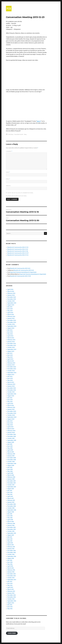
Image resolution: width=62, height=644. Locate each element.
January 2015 (11, 549)
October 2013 (11, 578)
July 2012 (10, 605)
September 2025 (12, 303)
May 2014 (10, 564)
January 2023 (11, 365)
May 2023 (10, 357)
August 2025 (11, 305)
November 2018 (12, 460)
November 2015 (12, 529)
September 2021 (12, 394)
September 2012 (12, 601)
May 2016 (10, 518)
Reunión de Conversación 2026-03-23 (18, 249)
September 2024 (12, 326)
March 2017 (11, 498)
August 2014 (11, 558)
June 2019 (10, 446)
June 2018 (10, 469)
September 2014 (12, 556)
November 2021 (12, 390)
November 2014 (12, 553)
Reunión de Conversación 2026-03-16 (18, 251)
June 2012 (10, 607)
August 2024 (11, 328)
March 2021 (11, 405)
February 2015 (11, 547)
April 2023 (10, 359)
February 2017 (11, 500)
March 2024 (11, 338)
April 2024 (10, 336)
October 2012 (11, 599)
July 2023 (10, 353)
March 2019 (11, 452)
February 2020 (11, 431)
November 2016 (12, 506)
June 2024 (10, 332)
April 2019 (10, 450)
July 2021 (10, 398)
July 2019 (10, 444)
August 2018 (11, 465)
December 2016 (12, 504)
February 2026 (11, 293)
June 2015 (10, 539)
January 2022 (11, 386)
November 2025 (12, 299)
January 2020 (11, 433)
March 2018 (11, 475)
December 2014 (12, 551)
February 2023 (11, 363)
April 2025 (10, 313)
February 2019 (11, 454)
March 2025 (11, 315)
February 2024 (11, 340)
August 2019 (11, 442)
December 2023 (12, 344)
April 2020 (10, 427)
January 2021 (11, 409)
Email (8, 179)
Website (8, 186)
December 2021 (12, 388)
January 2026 (11, 295)
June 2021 (10, 400)
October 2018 (11, 462)
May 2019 (10, 448)
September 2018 (12, 464)
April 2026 (10, 289)
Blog (25, 134)
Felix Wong (11, 134)
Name (8, 172)
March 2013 (11, 589)
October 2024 (11, 324)
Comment (9, 151)
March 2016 (11, 522)
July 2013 (10, 582)
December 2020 (12, 411)
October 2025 (11, 301)
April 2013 (10, 587)
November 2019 (12, 436)
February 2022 (11, 384)
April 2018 (10, 473)
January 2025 (11, 318)
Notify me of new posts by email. (17, 196)
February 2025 (11, 316)
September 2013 (12, 580)
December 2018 (12, 458)
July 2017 (10, 491)
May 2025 (10, 311)
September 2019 (12, 440)
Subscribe (12, 633)
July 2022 (10, 376)
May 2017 (10, 494)
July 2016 (10, 514)
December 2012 (12, 595)
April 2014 (10, 566)
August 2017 (11, 489)
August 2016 (11, 512)
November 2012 (12, 597)
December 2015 (12, 527)
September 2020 (12, 417)
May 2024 (10, 334)
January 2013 (11, 593)
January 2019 (11, 456)
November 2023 (12, 345)
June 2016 (10, 516)
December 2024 (12, 320)
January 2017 (11, 502)
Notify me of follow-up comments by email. (21, 193)
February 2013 (11, 591)
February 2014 (11, 570)
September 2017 (12, 487)
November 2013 (12, 576)
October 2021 (11, 392)
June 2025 (10, 309)
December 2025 (12, 297)
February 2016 (11, 523)
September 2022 (12, 373)
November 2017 (12, 483)
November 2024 (12, 322)
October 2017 (11, 485)
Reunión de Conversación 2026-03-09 (18, 253)
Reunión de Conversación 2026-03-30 (18, 247)
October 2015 (11, 531)
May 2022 (10, 380)
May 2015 (10, 541)
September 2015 (12, 533)
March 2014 (11, 568)
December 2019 (12, 434)
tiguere (39, 121)
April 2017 (10, 496)
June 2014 (10, 562)
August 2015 (11, 535)
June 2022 (10, 378)
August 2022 (11, 375)
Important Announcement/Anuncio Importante (23, 272)
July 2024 (10, 330)
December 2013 (12, 574)
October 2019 (11, 438)
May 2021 (10, 402)
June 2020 (10, 423)
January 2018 (11, 479)
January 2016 (11, 525)
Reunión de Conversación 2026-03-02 (18, 255)
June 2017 (10, 493)
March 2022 (11, 382)
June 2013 (10, 583)
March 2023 (11, 361)
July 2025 (10, 307)
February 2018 (11, 477)
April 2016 (10, 520)
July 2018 (10, 467)
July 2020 (10, 421)
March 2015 (11, 545)
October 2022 (11, 371)
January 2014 (11, 572)
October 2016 (11, 508)
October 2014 (11, 554)
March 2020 (11, 429)
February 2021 (11, 407)
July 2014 (10, 560)
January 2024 (11, 342)
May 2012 (10, 609)
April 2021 (10, 404)
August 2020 (11, 419)
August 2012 (11, 603)
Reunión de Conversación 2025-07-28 (20, 276)
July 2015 (10, 537)
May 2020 (10, 425)
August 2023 (11, 351)
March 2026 (11, 291)
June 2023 (10, 355)
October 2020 (11, 415)
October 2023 (11, 347)
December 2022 (12, 367)
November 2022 (12, 369)
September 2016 (12, 510)
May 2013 (10, 585)
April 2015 (10, 543)
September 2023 (12, 349)
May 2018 (10, 471)
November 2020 (12, 413)
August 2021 (11, 396)
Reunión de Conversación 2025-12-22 (20, 268)
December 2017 (12, 481)
